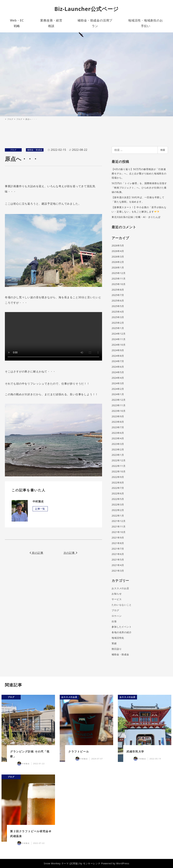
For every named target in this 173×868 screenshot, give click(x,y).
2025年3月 (118, 317)
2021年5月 (118, 560)
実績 (114, 643)
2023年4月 (118, 438)
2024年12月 (119, 334)
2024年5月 (118, 372)
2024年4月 (118, 378)
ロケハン (117, 616)
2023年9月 (118, 416)
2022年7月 (118, 488)
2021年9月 (118, 538)
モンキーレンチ (92, 863)
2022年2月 (118, 510)
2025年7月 (118, 295)
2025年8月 (118, 290)
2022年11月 (119, 466)
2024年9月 (118, 350)
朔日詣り (117, 649)
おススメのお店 (120, 588)
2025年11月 (119, 279)
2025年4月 (118, 312)
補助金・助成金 (35, 150)
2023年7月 (118, 427)
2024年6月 (118, 367)
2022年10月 (119, 471)
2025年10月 (119, 284)
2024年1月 (118, 394)
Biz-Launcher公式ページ (87, 9)
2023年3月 (118, 444)
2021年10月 (119, 532)
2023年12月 (119, 400)
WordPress (123, 863)
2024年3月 (118, 383)
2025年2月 (118, 323)
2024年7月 (118, 361)
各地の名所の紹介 (122, 632)
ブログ (13, 150)
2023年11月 (119, 405)
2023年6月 (118, 433)
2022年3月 (118, 505)
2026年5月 (118, 245)
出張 (114, 621)
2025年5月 (118, 306)
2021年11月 (119, 526)
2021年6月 (118, 554)
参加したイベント (122, 627)
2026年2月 (118, 262)
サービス (117, 599)
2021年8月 (118, 543)
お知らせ (117, 594)
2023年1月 (118, 455)
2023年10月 (119, 411)
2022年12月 (119, 460)
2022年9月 (118, 477)
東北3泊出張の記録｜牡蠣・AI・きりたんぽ (136, 217)
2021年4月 (118, 565)
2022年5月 (118, 499)
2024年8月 (118, 356)
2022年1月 (118, 516)
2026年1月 (118, 267)
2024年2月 (118, 389)
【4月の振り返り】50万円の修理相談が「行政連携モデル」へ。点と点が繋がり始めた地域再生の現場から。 (139, 173)
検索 (163, 150)
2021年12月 (119, 521)
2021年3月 (118, 571)
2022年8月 (118, 483)
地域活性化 (118, 638)
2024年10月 (119, 345)
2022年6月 (118, 493)
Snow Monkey (52, 863)
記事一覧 (40, 509)
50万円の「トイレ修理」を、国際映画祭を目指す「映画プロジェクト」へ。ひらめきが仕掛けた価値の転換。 (139, 187)
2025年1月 (118, 328)
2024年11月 (119, 339)
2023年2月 (118, 449)
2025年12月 (119, 273)
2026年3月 (118, 257)
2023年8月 (118, 422)
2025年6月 (118, 301)
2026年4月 (118, 251)
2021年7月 (118, 549)
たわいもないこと (122, 605)
